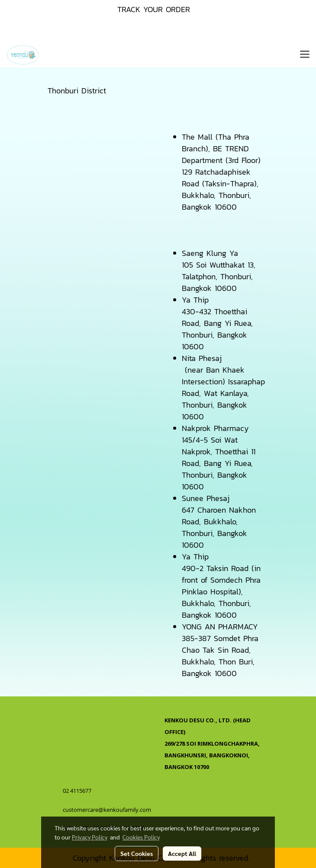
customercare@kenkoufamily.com (107, 810)
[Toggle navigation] (305, 55)
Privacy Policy (90, 837)
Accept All (182, 853)
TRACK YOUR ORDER (154, 9)
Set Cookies (137, 853)
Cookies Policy (141, 837)
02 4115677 (78, 791)
